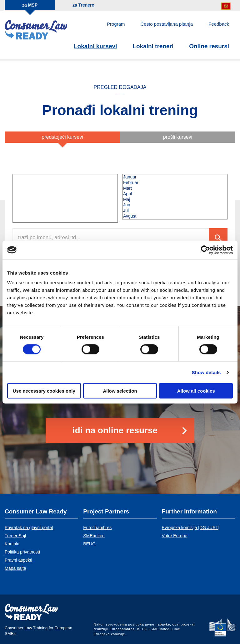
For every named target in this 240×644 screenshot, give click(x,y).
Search (218, 238)
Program (116, 24)
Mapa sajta (15, 568)
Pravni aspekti (18, 560)
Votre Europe (175, 536)
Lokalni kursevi (95, 46)
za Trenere (83, 5)
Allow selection (120, 391)
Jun (175, 205)
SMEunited (94, 536)
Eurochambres (97, 528)
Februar (175, 183)
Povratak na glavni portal (29, 528)
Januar (175, 177)
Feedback (219, 24)
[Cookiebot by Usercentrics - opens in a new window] (205, 250)
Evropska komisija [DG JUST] (191, 528)
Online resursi (209, 46)
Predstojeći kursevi (62, 137)
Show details (206, 372)
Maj (175, 200)
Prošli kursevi (178, 137)
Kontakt (12, 544)
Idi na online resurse (115, 430)
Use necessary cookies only (44, 391)
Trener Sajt (15, 536)
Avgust (175, 216)
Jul (175, 211)
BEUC (89, 544)
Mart (175, 188)
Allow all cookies (196, 391)
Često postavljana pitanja (167, 24)
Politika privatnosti (22, 552)
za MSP (30, 5)
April (175, 194)
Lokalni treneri (153, 46)
